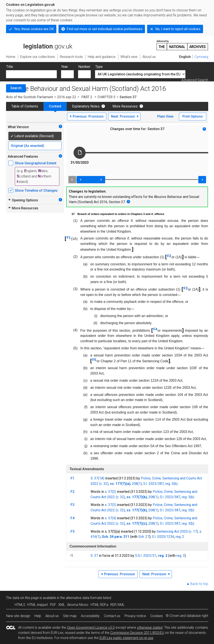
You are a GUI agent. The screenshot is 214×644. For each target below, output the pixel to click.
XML (62, 605)
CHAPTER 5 (106, 97)
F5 (94, 360)
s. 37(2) (110, 492)
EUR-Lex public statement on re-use (126, 638)
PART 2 (87, 97)
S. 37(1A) (97, 478)
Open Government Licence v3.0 (91, 628)
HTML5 (20, 605)
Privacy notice (135, 616)
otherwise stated (150, 628)
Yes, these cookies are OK (34, 29)
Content (55, 106)
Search (16, 88)
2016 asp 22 (67, 97)
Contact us (112, 616)
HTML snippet (38, 605)
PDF (53, 605)
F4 (155, 329)
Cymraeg (201, 57)
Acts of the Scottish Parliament (29, 97)
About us (52, 616)
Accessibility (90, 616)
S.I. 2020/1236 (163, 537)
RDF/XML (117, 605)
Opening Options (23, 200)
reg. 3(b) (171, 484)
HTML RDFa (99, 605)
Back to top (199, 584)
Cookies (157, 616)
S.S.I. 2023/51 (146, 556)
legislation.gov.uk (39, 45)
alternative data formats (84, 598)
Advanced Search (195, 80)
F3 (186, 288)
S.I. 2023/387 (153, 484)
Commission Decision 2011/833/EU (137, 633)
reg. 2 (180, 537)
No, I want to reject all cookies (178, 29)
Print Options (193, 116)
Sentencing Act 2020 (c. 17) (177, 531)
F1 (69, 238)
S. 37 (94, 556)
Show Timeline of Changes (36, 191)
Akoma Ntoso (78, 605)
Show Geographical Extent (36, 163)
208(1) (137, 484)
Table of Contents (25, 106)
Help (38, 616)
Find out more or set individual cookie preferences (105, 29)
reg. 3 (181, 556)
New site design (18, 616)
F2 (169, 256)
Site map (70, 616)
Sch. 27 (144, 537)
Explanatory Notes (86, 106)
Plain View (165, 116)
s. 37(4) (110, 518)
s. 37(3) (110, 505)
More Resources (125, 106)
